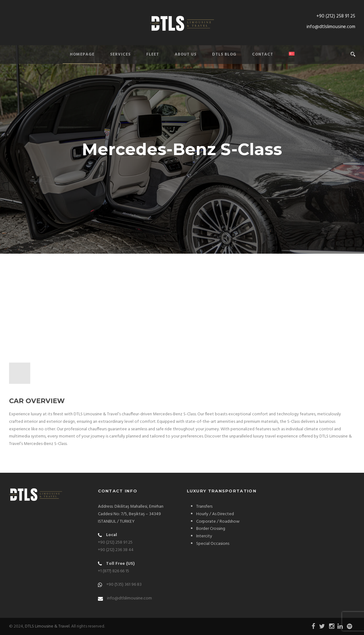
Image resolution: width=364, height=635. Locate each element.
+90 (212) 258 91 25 (336, 16)
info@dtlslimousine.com (331, 27)
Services (120, 54)
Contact (263, 54)
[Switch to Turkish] (284, 58)
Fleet (153, 54)
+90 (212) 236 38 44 (116, 550)
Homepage (82, 54)
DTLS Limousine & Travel (47, 626)
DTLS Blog (224, 54)
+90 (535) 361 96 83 (124, 585)
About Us (186, 54)
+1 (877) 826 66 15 (114, 571)
